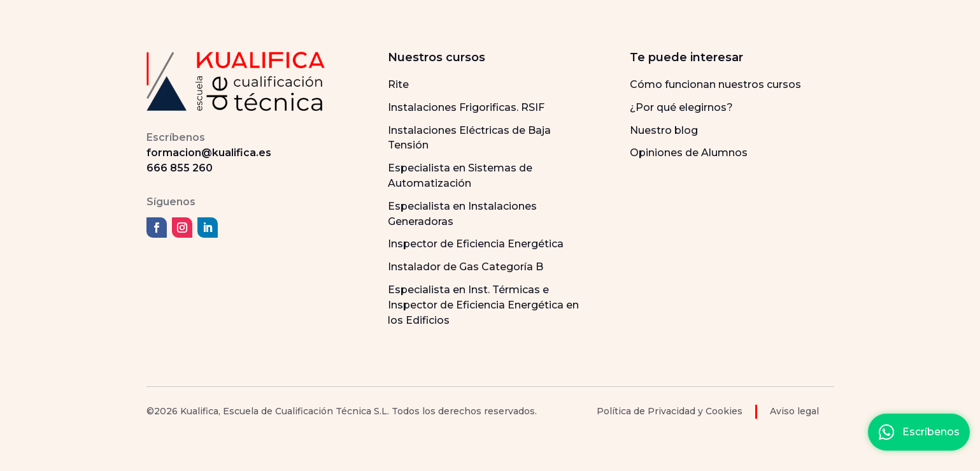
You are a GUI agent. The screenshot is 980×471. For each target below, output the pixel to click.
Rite (398, 84)
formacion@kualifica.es (209, 153)
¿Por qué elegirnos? (681, 107)
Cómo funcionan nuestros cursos (715, 84)
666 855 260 (180, 168)
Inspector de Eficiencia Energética (476, 244)
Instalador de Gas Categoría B (465, 267)
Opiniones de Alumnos (689, 153)
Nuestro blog (664, 130)
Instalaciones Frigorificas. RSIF (466, 107)
